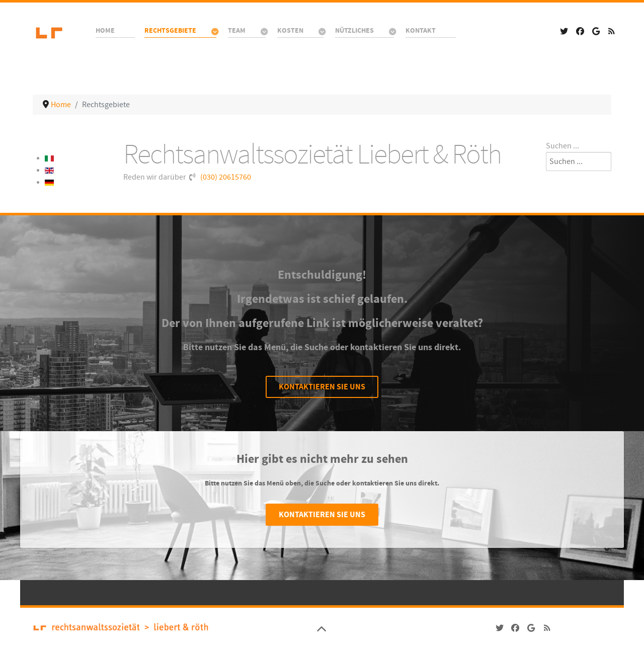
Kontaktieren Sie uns (322, 387)
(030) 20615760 (226, 177)
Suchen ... (562, 146)
